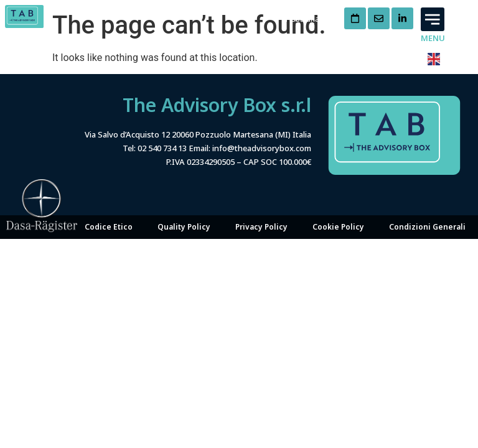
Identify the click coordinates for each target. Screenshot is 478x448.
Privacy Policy (261, 201)
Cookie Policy (338, 201)
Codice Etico (109, 201)
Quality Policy (184, 201)
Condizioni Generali (427, 201)
